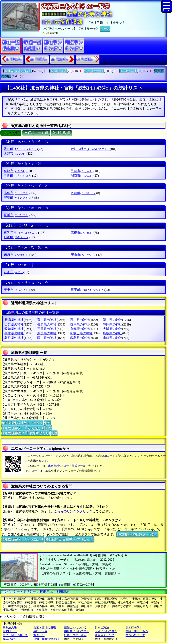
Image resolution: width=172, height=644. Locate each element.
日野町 (17, 237)
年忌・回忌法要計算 (15, 635)
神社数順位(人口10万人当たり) (23, 428)
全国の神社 (129, 71)
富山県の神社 (47, 320)
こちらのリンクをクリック (73, 511)
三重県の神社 (47, 329)
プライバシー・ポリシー (19, 591)
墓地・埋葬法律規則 (46, 639)
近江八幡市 (91, 149)
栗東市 (17, 290)
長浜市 (17, 215)
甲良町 (18, 176)
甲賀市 (82, 171)
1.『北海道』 (15, 59)
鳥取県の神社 (113, 333)
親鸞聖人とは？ (105, 635)
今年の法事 (10, 639)
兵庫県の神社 (14, 333)
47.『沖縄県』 (85, 59)
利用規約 (63, 591)
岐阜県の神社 (80, 324)
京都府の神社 (80, 329)
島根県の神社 (14, 338)
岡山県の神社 (47, 338)
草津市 (15, 171)
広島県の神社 (80, 338)
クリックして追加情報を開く (24, 617)
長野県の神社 (47, 324)
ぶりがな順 (11, 133)
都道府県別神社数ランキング (22, 423)
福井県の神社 (113, 320)
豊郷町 (19, 198)
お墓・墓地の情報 (45, 627)
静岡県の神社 (113, 324)
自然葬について (135, 635)
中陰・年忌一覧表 (137, 631)
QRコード (109, 456)
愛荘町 (21, 149)
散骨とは (39, 635)
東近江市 (21, 233)
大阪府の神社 (113, 329)
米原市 (17, 255)
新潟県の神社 (14, 320)
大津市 (15, 154)
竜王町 (88, 290)
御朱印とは (10, 631)
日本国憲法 (102, 627)
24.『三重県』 (39, 59)
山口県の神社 (113, 338)
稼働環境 (46, 591)
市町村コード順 (36, 133)
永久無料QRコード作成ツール (67, 466)
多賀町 (83, 193)
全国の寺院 (59, 71)
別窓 (47, 423)
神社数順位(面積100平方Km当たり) (25, 433)
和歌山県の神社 (81, 333)
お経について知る (106, 631)
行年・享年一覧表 (75, 635)
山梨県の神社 (14, 324)
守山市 (83, 255)
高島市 (17, 193)
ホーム (105, 28)
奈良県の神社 (47, 333)
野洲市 (14, 272)
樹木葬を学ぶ (134, 627)
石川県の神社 (80, 320)
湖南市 (82, 176)
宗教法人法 (10, 627)
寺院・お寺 (40, 631)
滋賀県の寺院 (94, 71)
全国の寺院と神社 (18, 71)
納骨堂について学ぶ (77, 631)
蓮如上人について (75, 627)
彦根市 (82, 233)
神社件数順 (61, 133)
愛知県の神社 (14, 329)
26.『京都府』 (60, 59)
